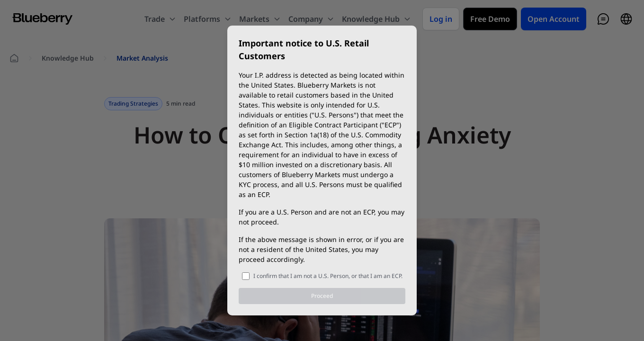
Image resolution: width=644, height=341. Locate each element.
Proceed (322, 296)
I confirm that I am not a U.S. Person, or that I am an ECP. (328, 276)
